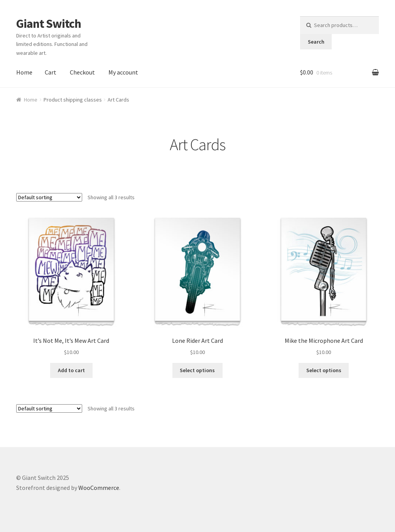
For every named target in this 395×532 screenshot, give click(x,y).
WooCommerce (99, 488)
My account (123, 72)
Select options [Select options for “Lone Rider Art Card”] (197, 370)
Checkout (82, 72)
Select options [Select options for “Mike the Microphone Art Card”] (324, 370)
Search (316, 42)
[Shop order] (49, 197)
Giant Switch (49, 24)
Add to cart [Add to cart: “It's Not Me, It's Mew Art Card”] (71, 370)
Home (24, 72)
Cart (51, 72)
